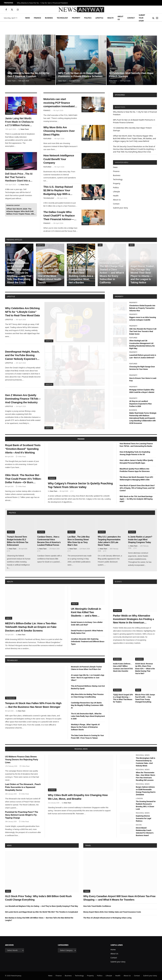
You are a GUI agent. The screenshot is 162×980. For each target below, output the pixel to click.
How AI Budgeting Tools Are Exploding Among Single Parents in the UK (135, 453)
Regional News (143, 755)
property (119, 296)
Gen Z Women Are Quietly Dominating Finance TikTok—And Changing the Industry (23, 399)
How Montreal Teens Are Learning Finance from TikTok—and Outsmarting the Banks (136, 445)
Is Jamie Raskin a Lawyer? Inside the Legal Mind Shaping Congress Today (140, 540)
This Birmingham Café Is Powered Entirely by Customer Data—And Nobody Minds (145, 762)
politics (12, 513)
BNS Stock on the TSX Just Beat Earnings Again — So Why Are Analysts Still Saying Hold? (136, 499)
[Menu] (157, 18)
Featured (86, 139)
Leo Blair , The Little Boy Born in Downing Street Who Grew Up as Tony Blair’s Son (79, 541)
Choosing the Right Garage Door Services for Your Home (142, 368)
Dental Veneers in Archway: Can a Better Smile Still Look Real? (87, 624)
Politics (88, 18)
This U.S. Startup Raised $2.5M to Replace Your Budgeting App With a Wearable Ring (58, 191)
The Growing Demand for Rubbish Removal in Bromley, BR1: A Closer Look (146, 805)
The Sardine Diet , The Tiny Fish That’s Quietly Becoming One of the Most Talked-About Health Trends (49, 274)
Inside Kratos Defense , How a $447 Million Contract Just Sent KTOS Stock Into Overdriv (123, 667)
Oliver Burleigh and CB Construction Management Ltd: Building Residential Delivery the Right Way (142, 344)
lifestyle (11, 296)
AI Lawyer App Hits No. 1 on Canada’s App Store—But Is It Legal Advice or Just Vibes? (88, 678)
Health (110, 18)
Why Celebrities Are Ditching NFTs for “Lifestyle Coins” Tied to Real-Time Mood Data (22, 312)
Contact (131, 18)
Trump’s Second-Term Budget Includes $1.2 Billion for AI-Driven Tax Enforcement (18, 541)
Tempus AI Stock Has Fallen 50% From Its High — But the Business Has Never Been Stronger (33, 705)
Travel (88, 845)
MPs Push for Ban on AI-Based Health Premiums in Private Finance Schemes (80, 75)
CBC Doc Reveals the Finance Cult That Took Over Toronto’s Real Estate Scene (143, 331)
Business (49, 18)
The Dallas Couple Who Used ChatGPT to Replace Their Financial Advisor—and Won (59, 216)
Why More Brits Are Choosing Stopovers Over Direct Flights (59, 131)
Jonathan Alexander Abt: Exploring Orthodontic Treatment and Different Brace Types (88, 642)
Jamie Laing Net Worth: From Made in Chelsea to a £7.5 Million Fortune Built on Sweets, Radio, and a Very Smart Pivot (19, 122)
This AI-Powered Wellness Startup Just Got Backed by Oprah (88, 687)
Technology (62, 18)
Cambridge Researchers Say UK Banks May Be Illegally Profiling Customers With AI (87, 705)
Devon (139, 825)
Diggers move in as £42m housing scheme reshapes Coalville (143, 319)
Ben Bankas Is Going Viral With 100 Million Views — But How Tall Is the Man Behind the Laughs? (39, 919)
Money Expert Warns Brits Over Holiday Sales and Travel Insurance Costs (112, 912)
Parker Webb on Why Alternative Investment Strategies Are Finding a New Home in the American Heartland (133, 619)
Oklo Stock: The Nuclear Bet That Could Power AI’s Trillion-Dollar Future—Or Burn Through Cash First (23, 479)
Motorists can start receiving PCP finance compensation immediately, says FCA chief (60, 103)
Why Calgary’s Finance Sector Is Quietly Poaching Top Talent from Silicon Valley (80, 485)
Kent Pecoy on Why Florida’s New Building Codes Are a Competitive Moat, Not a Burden (81, 276)
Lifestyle (99, 18)
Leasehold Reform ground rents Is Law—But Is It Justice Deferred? (143, 356)
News (27, 18)
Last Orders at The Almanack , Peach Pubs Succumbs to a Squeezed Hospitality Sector (23, 787)
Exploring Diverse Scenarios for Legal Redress (143, 818)
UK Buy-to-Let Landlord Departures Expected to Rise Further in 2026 (140, 404)
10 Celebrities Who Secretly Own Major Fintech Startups (131, 75)
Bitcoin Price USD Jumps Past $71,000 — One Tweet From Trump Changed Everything (145, 698)
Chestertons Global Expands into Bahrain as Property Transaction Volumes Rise (142, 308)
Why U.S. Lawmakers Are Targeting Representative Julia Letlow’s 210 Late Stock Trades (109, 541)
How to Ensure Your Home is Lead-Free (143, 379)
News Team (12, 81)
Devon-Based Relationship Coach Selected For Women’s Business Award (145, 832)
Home (113, 950)
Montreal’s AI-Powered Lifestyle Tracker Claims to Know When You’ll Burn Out (87, 668)
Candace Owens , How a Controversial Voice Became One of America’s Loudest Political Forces (49, 541)
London (139, 799)
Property (76, 18)
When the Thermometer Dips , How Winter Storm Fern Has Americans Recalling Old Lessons (145, 776)
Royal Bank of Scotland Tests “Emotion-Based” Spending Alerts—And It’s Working (23, 449)
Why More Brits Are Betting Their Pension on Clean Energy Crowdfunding (87, 696)
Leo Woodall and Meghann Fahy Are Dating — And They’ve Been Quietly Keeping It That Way (42, 906)
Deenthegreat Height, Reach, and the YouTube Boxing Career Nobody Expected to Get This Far (22, 355)
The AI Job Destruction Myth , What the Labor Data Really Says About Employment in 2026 (88, 716)
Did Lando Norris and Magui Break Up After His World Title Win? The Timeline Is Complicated (41, 912)
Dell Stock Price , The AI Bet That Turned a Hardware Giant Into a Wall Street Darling (19, 177)
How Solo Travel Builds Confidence (97, 906)
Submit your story (142, 18)
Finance (37, 18)
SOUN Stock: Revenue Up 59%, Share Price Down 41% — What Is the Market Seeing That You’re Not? (145, 668)
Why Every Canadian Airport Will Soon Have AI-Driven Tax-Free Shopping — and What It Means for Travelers (119, 898)
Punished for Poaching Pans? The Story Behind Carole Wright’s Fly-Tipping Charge (22, 815)
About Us (120, 18)
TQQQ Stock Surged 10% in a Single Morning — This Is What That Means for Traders (123, 698)
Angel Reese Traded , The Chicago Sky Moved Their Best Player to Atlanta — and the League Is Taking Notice (143, 274)
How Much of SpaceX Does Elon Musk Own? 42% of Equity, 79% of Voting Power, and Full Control (137, 488)
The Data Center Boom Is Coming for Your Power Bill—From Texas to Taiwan (87, 737)
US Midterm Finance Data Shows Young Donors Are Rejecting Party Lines (22, 760)
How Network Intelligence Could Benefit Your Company (59, 159)
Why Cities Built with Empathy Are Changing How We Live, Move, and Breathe (78, 797)
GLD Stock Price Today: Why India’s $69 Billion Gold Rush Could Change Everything (38, 898)
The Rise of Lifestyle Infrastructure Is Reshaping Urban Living (107, 918)
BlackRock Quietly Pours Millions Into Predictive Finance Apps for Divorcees (135, 470)
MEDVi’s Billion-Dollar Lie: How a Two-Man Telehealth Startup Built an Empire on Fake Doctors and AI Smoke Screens (31, 627)
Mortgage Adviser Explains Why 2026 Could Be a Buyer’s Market (142, 391)
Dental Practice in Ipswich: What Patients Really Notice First (87, 632)
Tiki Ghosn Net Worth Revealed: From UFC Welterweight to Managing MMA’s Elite (136, 478)
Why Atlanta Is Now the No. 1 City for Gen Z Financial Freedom (42, 3)
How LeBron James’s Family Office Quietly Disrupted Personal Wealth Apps (136, 462)
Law (100, 245)
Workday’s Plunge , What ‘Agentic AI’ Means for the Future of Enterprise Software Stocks (85, 727)
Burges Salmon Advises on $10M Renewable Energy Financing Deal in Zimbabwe (146, 791)
